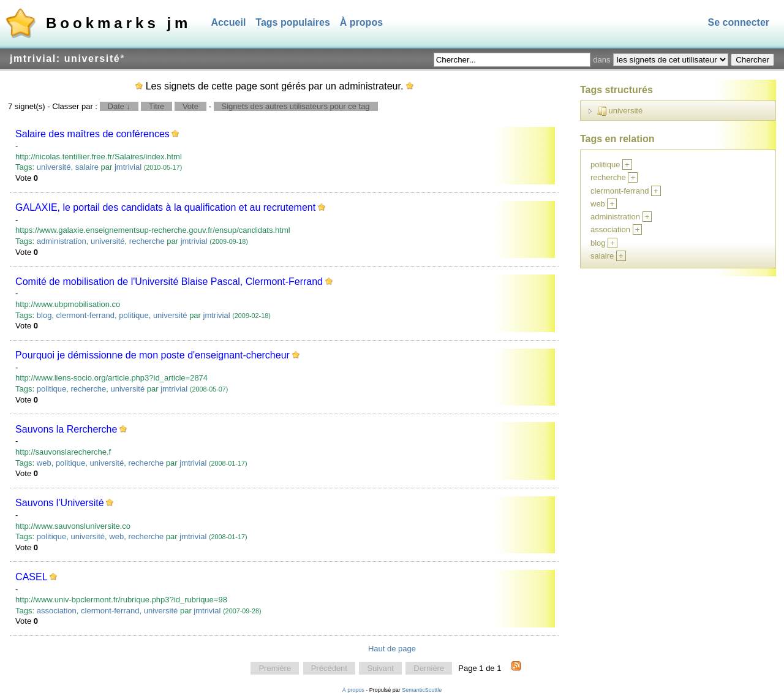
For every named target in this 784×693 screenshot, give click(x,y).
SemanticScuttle (422, 690)
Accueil (228, 22)
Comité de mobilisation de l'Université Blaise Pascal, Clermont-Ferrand (169, 282)
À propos (361, 22)
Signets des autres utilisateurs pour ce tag (296, 106)
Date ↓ (119, 106)
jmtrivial (128, 167)
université (54, 167)
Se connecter (739, 22)
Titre (157, 106)
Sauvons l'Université (59, 503)
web (44, 463)
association (57, 611)
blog (44, 315)
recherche (147, 241)
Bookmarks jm (119, 23)
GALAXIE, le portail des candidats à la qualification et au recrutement (165, 207)
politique (134, 315)
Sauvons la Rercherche (66, 429)
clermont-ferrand (85, 315)
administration (62, 241)
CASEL (31, 577)
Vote (190, 106)
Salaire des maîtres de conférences (92, 134)
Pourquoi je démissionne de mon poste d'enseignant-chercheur (153, 355)
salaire (87, 167)
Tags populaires (293, 22)
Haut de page (392, 649)
